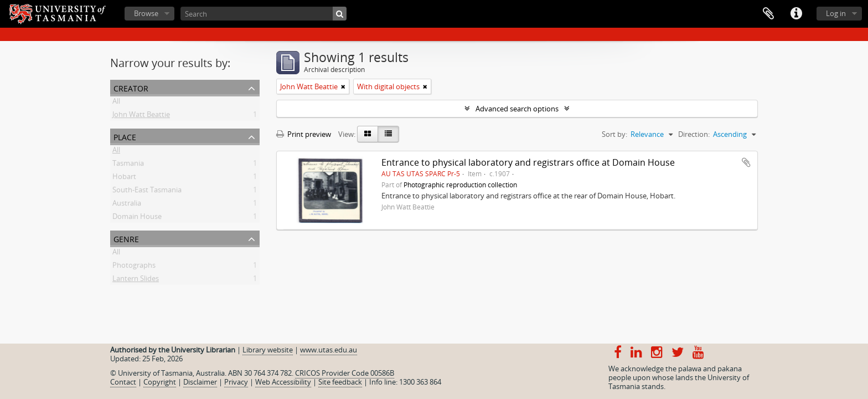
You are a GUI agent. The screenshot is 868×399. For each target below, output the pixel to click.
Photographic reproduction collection (460, 185)
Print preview (304, 134)
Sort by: (614, 134)
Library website (268, 350)
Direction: (694, 134)
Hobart (124, 178)
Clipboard (768, 14)
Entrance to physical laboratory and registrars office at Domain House (528, 162)
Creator (131, 87)
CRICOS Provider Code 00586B (345, 373)
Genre (126, 238)
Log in (836, 13)
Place (125, 136)
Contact (123, 382)
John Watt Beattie (141, 116)
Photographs (134, 267)
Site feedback (340, 382)
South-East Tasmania (147, 192)
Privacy (236, 382)
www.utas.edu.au (329, 350)
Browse (146, 13)
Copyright (160, 382)
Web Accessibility (283, 382)
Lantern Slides (136, 280)
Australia (127, 205)
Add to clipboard (746, 162)
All (116, 103)
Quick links (796, 14)
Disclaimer (200, 382)
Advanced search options (517, 109)
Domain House (137, 218)
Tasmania (128, 165)
